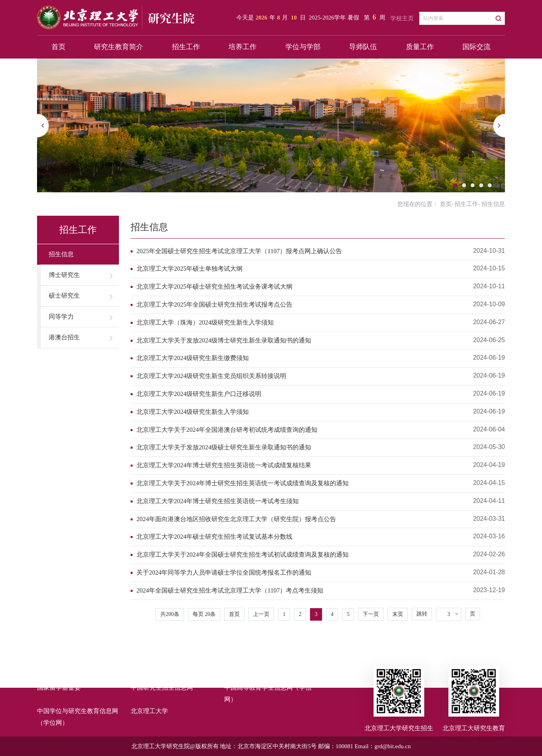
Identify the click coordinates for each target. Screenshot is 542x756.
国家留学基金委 (59, 688)
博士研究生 (64, 275)
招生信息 (61, 254)
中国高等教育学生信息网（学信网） (268, 693)
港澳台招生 (64, 337)
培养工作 (243, 47)
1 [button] (455, 185)
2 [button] (464, 185)
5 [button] (490, 185)
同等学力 (61, 317)
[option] (271, 126)
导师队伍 (363, 47)
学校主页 (402, 18)
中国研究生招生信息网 (162, 688)
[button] (43, 126)
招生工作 (186, 47)
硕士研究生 (64, 295)
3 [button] (473, 185)
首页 (58, 47)
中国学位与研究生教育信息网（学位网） (78, 717)
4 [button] (481, 185)
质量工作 (420, 47)
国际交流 (476, 47)
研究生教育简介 (119, 47)
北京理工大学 (149, 711)
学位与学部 (303, 47)
